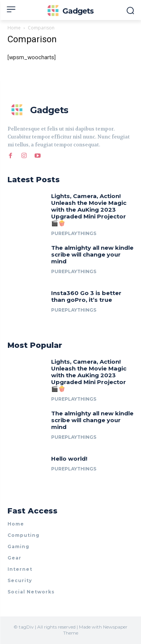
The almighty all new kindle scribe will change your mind (92, 254)
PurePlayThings (74, 233)
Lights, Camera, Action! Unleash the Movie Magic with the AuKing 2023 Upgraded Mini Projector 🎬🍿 (89, 210)
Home (14, 28)
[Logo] (70, 11)
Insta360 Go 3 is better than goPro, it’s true (86, 296)
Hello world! (69, 459)
